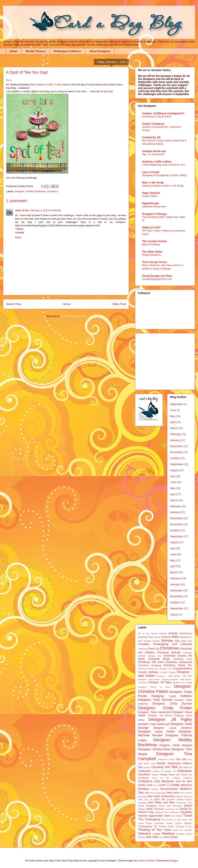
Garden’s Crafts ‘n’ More (49, 85)
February (175, 434)
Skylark (142, 809)
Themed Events (166, 826)
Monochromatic (169, 789)
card (174, 644)
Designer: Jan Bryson (160, 716)
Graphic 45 (170, 771)
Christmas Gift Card (151, 662)
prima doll (159, 799)
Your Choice (171, 837)
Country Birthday (148, 672)
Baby (175, 637)
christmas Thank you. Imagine (152, 669)
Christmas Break (159, 659)
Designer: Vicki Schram (155, 700)
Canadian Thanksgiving (153, 644)
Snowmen (159, 809)
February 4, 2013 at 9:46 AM (45, 210)
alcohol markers (159, 634)
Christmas (169, 648)
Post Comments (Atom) (73, 316)
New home (173, 793)
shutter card (164, 806)
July (172, 476)
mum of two (22, 210)
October (175, 458)
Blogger (174, 861)
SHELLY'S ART (151, 227)
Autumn (166, 637)
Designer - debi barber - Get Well (174, 676)
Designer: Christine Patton (165, 689)
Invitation (188, 778)
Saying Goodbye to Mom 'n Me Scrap (163, 186)
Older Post (119, 304)
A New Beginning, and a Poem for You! (164, 165)
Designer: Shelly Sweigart (176, 745)
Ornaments (168, 796)
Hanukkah (144, 774)
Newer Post (14, 304)
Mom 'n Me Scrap (153, 183)
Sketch (188, 806)
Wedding (168, 834)
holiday (155, 775)
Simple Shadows (151, 255)
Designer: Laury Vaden (157, 731)
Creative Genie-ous (154, 151)
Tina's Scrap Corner (154, 262)
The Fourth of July (171, 820)
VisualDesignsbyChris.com (157, 279)
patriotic (179, 796)
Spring (184, 809)
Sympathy (186, 812)
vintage (157, 834)
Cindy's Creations (153, 124)
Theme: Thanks (174, 823)
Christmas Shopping (150, 665)
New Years (154, 796)
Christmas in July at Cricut (157, 116)
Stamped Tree (162, 812)
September (177, 404)
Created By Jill (151, 137)
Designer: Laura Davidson (173, 728)
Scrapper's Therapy (154, 214)
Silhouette (177, 806)
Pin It (9, 80)
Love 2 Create (151, 172)
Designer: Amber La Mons (154, 687)
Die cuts (181, 759)
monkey (155, 789)
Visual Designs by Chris (157, 276)
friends (147, 767)
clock (170, 669)
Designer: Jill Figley (170, 719)
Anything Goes (146, 637)
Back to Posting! (151, 244)
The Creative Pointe (154, 241)
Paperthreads (150, 203)
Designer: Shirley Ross (154, 749)
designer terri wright (182, 682)
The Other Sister (152, 252)
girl (191, 767)
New (147, 793)
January (175, 440)
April (173, 422)
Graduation (145, 771)
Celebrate (186, 644)
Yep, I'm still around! (153, 154)
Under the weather (182, 830)
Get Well (171, 767)
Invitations (53, 191)
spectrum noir (172, 809)
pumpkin (171, 799)
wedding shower (184, 834)
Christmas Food (182, 659)
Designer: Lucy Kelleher (172, 696)
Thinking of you (184, 826)
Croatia (172, 672)
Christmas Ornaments (179, 662)
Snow (149, 809)
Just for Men (184, 781)
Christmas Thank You (178, 665)
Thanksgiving (153, 819)
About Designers (100, 51)
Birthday (167, 641)
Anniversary (186, 634)
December (176, 446)
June (173, 410)
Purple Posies (150, 196)
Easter (161, 763)
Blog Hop (180, 641)
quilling (180, 799)
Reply (18, 237)
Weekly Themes (35, 51)
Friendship (158, 767)
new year (142, 796)
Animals (173, 633)
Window (142, 837)
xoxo (161, 837)
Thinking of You (150, 830)
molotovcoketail (146, 861)
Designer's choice (166, 759)
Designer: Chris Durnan (172, 704)
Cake (190, 641)
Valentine (145, 834)
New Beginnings (158, 793)
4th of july (144, 634)
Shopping (151, 806)
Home (14, 51)
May (173, 416)
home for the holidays (166, 778)
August (174, 470)
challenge (143, 649)
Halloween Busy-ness (154, 206)
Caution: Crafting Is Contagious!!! (163, 113)
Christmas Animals (169, 652)
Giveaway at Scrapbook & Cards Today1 (165, 175)
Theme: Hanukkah (155, 823)
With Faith (152, 837)
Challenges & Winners (67, 51)
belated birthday (152, 641)
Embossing (174, 763)
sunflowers (174, 812)
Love (156, 785)
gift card (183, 767)
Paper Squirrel (151, 193)
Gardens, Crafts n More (157, 162)
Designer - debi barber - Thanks (153, 679)
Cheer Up (153, 649)
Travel (167, 830)
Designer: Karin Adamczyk (154, 724)
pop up (148, 799)
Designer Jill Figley (160, 682)
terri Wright (177, 816)
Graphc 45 (158, 771)
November (176, 452)
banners (184, 637)
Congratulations (183, 668)
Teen (167, 816)
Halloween (185, 771)
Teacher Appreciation (151, 816)
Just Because (164, 781)
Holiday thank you (170, 775)
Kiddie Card (145, 785)
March (174, 428)
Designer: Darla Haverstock (155, 712)
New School (186, 793)
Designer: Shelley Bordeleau (30, 191)
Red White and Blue (161, 802)
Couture (164, 672)
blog (110, 91)
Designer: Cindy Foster (165, 708)
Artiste (158, 637)
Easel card (149, 764)
